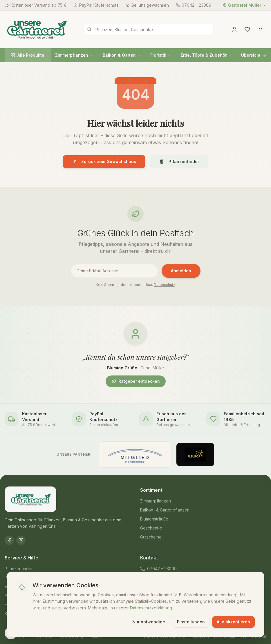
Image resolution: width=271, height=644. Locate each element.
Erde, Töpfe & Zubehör (206, 55)
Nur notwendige (148, 621)
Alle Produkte (27, 55)
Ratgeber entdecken (136, 381)
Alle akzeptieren (233, 621)
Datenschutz (165, 285)
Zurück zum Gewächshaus (104, 161)
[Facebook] (9, 540)
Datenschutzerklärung (151, 608)
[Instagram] (21, 540)
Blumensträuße (154, 519)
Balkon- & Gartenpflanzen (165, 510)
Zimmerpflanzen (74, 55)
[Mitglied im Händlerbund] (135, 455)
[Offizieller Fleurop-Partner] (195, 455)
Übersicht (254, 55)
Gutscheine (151, 537)
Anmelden (181, 271)
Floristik (161, 55)
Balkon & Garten (122, 55)
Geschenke (151, 528)
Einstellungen (191, 621)
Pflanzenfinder (179, 161)
